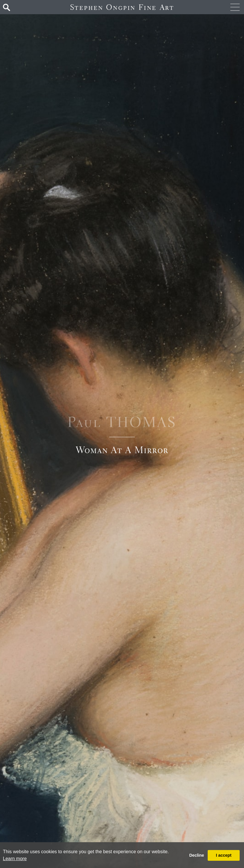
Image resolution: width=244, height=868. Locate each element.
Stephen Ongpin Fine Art (122, 7)
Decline (197, 855)
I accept (224, 855)
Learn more (15, 859)
